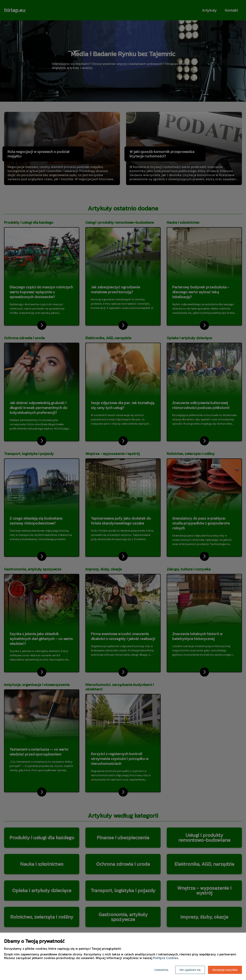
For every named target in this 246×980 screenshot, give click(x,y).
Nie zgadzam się (190, 970)
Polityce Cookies (166, 958)
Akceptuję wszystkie (225, 970)
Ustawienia (161, 970)
